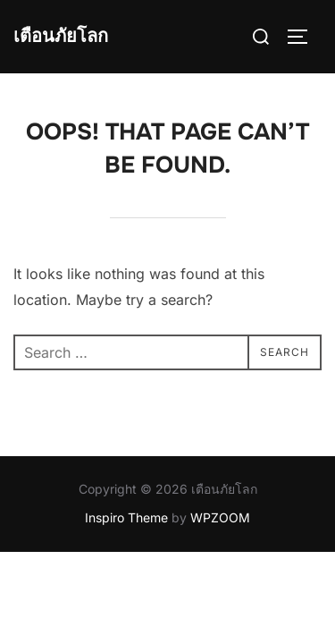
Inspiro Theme (126, 517)
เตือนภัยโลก (61, 36)
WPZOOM (220, 517)
